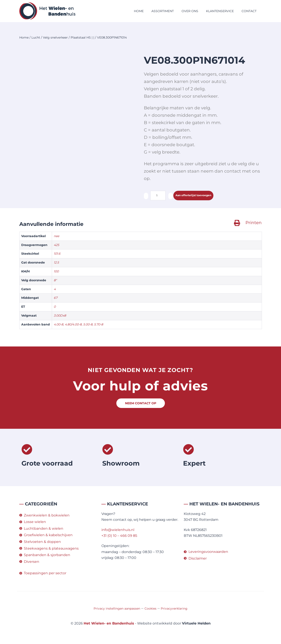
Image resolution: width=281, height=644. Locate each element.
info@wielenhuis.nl (118, 530)
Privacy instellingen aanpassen (117, 609)
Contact (249, 11)
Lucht (36, 37)
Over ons (190, 11)
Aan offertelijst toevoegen (199, 196)
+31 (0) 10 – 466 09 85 (119, 536)
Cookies (150, 609)
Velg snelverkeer (55, 37)
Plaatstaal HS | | (82, 37)
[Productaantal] (158, 196)
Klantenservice (220, 11)
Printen (254, 223)
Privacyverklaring (174, 609)
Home (139, 11)
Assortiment (163, 11)
